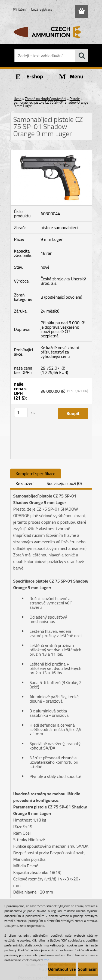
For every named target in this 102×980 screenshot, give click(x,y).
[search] (82, 56)
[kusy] (21, 413)
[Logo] (51, 32)
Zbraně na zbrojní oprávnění (46, 99)
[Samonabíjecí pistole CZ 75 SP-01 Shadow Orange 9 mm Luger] (51, 152)
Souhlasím (88, 969)
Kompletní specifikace (36, 473)
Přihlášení (20, 9)
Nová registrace (42, 9)
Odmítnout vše (62, 969)
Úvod (18, 99)
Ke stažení (25, 483)
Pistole (75, 99)
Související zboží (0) (64, 483)
